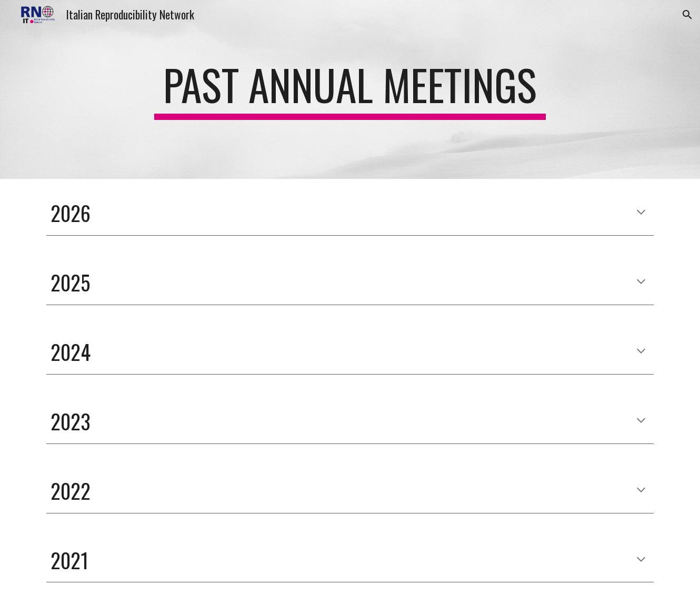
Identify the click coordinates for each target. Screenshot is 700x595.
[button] (687, 15)
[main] (350, 89)
